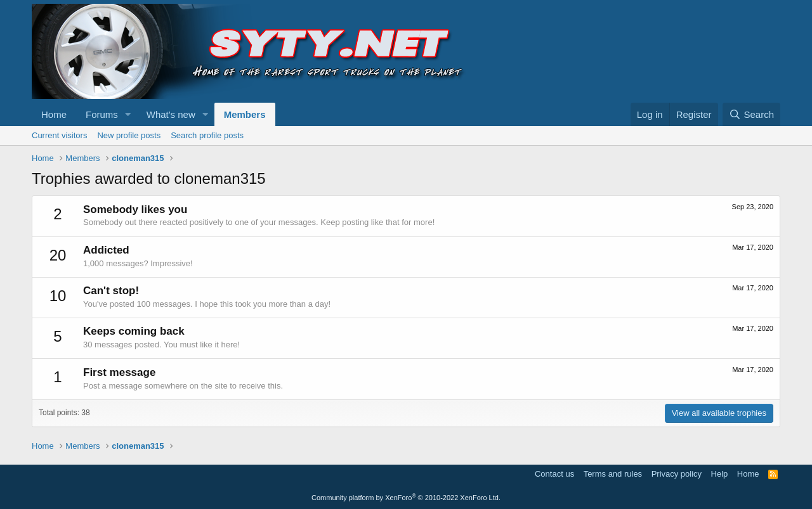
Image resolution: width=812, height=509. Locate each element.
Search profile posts (207, 135)
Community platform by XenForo (406, 498)
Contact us (554, 474)
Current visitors (59, 135)
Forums (102, 114)
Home (54, 114)
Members (245, 114)
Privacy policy (677, 474)
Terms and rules (613, 474)
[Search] (751, 114)
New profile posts (129, 135)
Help (720, 474)
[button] (128, 114)
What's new (171, 114)
